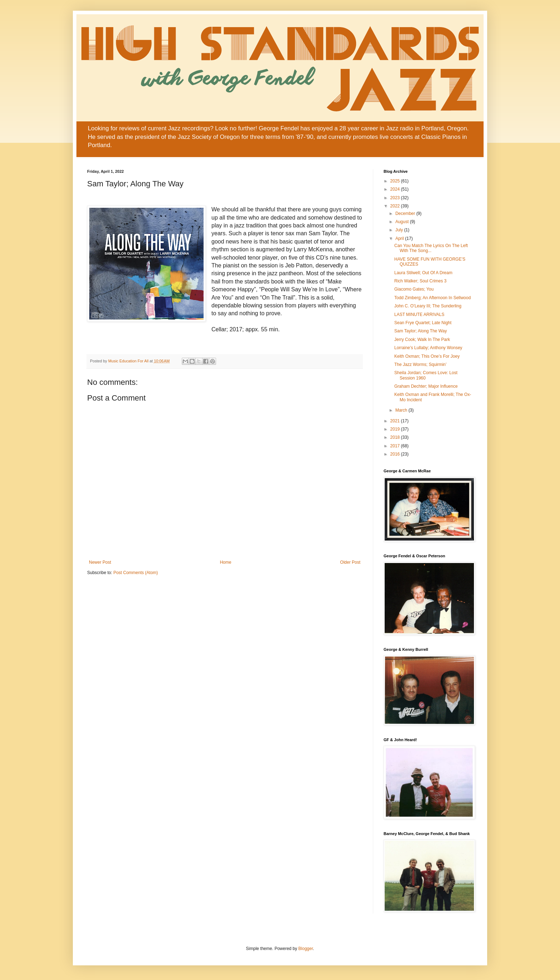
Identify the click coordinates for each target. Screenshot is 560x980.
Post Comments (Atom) (136, 573)
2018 (396, 437)
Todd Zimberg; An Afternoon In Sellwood (432, 298)
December (406, 213)
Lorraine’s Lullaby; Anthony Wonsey (428, 348)
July (400, 230)
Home (226, 562)
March (402, 410)
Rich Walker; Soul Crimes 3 (420, 281)
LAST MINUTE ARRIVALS (419, 315)
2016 (396, 454)
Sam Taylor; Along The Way (421, 331)
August (403, 222)
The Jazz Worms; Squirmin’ (420, 365)
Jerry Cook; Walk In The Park (422, 340)
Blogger (306, 949)
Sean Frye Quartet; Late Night (423, 323)
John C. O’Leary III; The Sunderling (428, 306)
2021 (396, 421)
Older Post (350, 562)
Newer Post (100, 562)
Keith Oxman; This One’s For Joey (427, 356)
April (400, 238)
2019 (396, 429)
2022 (396, 206)
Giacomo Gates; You (414, 289)
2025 (396, 181)
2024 (396, 189)
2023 (396, 198)
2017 (396, 446)
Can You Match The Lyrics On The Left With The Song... (431, 248)
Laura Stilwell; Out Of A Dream (423, 273)
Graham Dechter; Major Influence (426, 386)
